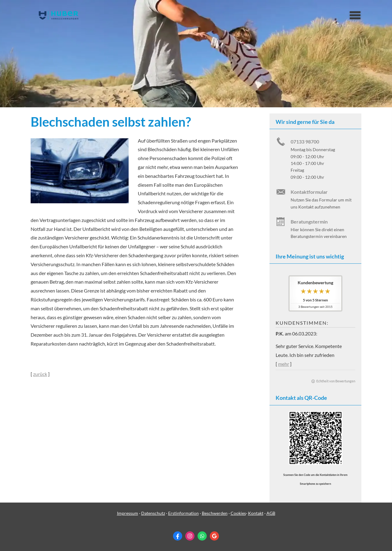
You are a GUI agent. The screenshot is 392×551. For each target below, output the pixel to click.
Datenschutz (153, 513)
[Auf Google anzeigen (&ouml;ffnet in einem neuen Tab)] (214, 536)
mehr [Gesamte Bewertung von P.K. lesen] (284, 364)
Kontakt (256, 513)
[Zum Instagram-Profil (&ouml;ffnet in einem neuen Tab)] (190, 536)
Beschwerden (215, 513)
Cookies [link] (238, 513)
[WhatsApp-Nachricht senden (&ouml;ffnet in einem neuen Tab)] (202, 536)
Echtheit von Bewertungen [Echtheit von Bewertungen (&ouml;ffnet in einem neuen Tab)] (336, 381)
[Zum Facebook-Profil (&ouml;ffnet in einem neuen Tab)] (178, 536)
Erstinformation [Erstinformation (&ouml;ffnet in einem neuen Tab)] (183, 513)
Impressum (128, 513)
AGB (271, 513)
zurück (40, 374)
